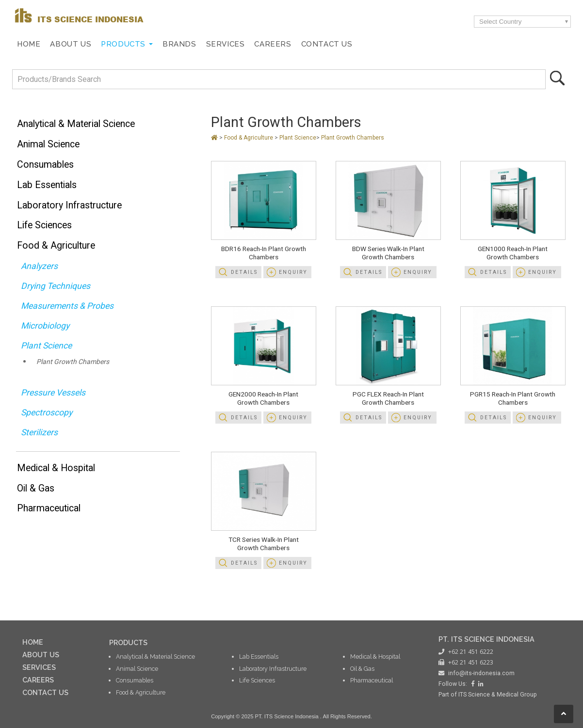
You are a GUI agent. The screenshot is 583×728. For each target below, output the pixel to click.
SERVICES (39, 667)
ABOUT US (41, 655)
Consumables (45, 165)
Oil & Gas (36, 488)
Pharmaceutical (49, 508)
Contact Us (327, 44)
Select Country (500, 22)
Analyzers (39, 266)
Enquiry (293, 272)
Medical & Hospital (56, 468)
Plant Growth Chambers (73, 362)
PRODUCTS (128, 642)
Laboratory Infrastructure (69, 205)
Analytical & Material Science (76, 124)
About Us (71, 44)
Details (244, 272)
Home (29, 44)
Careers (273, 44)
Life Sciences (44, 225)
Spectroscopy (47, 412)
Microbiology (45, 326)
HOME (33, 642)
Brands (179, 44)
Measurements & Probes (67, 306)
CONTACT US (45, 692)
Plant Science (46, 346)
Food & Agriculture (56, 245)
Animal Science (48, 144)
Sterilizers (39, 432)
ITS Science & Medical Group (498, 695)
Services (226, 44)
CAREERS (38, 680)
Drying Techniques (56, 286)
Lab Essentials (47, 185)
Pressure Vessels (53, 393)
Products (123, 44)
